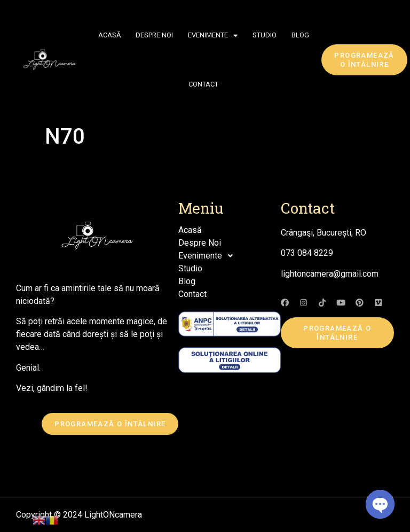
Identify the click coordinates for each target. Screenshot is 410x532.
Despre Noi (154, 35)
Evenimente (213, 36)
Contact (203, 84)
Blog (300, 35)
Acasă (109, 35)
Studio (265, 35)
